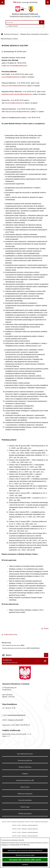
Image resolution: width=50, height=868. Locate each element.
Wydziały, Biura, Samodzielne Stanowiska (34, 34)
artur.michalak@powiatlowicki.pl (17, 66)
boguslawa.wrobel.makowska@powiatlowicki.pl (17, 94)
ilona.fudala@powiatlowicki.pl (11, 77)
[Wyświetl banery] (46, 655)
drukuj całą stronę (11, 634)
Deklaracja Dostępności (25, 794)
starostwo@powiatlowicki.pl (16, 715)
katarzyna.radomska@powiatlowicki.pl (14, 86)
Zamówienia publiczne (25, 760)
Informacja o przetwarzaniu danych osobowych (25, 850)
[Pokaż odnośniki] (2, 2)
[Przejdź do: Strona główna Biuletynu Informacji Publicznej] (2, 34)
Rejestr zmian (25, 787)
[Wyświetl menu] (48, 2)
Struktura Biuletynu (25, 767)
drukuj (46, 628)
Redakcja (25, 774)
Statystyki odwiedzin (25, 800)
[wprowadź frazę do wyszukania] (22, 22)
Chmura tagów (25, 807)
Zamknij (25, 864)
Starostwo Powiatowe (11, 34)
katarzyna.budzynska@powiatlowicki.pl (18, 112)
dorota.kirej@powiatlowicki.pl (15, 103)
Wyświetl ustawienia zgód (25, 855)
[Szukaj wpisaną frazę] (42, 22)
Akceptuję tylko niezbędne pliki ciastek (25, 860)
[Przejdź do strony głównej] (25, 12)
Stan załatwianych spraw (25, 754)
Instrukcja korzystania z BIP (25, 780)
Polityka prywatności (25, 814)
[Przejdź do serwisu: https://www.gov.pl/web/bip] (25, 2)
